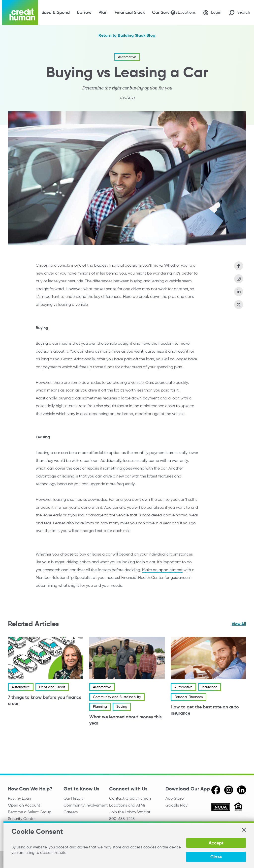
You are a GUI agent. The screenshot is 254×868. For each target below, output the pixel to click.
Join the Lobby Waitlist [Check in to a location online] (130, 812)
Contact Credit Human (130, 798)
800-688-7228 (122, 819)
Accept (216, 843)
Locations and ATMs (127, 805)
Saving (122, 707)
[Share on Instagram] (239, 279)
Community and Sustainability (117, 697)
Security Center (22, 819)
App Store (175, 798)
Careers (71, 812)
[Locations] (183, 13)
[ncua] (221, 808)
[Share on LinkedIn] (239, 292)
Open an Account (24, 805)
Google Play (176, 805)
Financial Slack (130, 12)
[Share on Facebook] (239, 266)
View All (239, 624)
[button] (244, 830)
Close (216, 857)
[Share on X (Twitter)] (239, 305)
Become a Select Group (30, 812)
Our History (74, 798)
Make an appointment (162, 570)
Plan (103, 12)
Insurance (210, 687)
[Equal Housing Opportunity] (238, 807)
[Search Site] (239, 13)
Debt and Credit (52, 687)
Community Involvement (86, 805)
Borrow (84, 12)
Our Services (165, 12)
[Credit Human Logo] (20, 13)
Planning (100, 707)
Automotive (127, 57)
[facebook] (216, 790)
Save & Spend (56, 12)
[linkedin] (242, 790)
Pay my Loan (19, 798)
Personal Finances (189, 697)
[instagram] (229, 790)
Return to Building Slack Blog (127, 35)
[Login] (212, 13)
